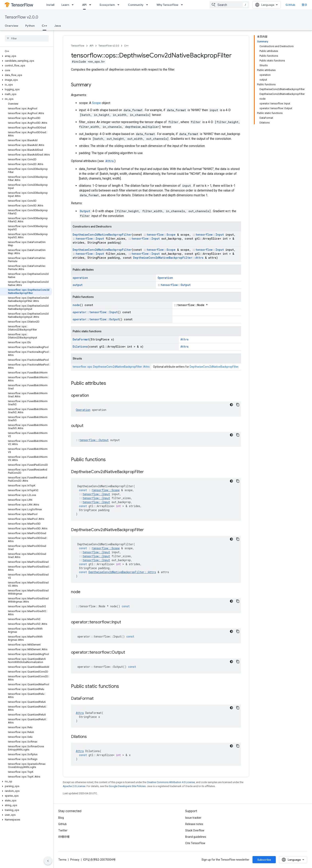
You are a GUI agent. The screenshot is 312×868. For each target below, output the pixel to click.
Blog (61, 818)
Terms (62, 860)
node (76, 305)
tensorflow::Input (210, 235)
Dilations (80, 347)
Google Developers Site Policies (127, 786)
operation (80, 278)
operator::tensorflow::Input (95, 312)
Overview (11, 26)
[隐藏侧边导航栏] (48, 861)
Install (50, 5)
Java (58, 26)
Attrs (110, 161)
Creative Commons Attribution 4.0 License (171, 782)
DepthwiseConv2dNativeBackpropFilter (102, 235)
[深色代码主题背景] (231, 405)
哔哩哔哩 (64, 837)
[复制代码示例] (238, 405)
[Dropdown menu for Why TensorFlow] (183, 5)
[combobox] (229, 5)
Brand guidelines (196, 837)
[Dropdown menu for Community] (148, 5)
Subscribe (264, 860)
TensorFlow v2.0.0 (21, 17)
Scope (96, 103)
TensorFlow (78, 46)
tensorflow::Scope (161, 235)
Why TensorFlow (167, 5)
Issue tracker (193, 818)
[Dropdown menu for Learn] (74, 5)
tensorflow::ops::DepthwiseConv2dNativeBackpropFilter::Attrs (111, 367)
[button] (26, 56)
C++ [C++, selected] (44, 26)
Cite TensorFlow (195, 843)
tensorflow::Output (176, 285)
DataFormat (81, 339)
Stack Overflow (195, 830)
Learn (65, 5)
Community (136, 5)
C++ (126, 46)
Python (30, 26)
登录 (304, 5)
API (91, 46)
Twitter (63, 830)
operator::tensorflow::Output (96, 319)
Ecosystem (107, 5)
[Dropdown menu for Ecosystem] (120, 5)
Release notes (194, 824)
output (78, 285)
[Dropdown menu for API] (91, 5)
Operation (165, 278)
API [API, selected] (84, 5)
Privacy (75, 860)
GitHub (290, 5)
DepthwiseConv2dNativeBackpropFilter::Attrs (168, 258)
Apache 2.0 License (74, 786)
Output (85, 211)
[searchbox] (27, 38)
